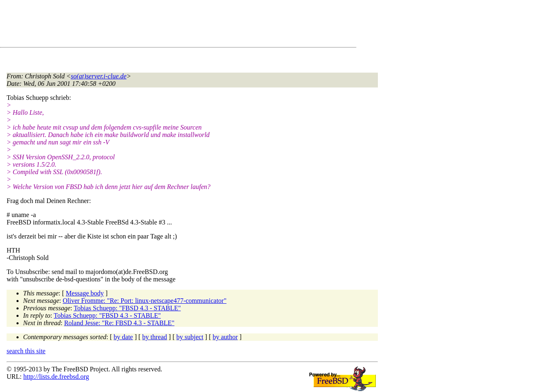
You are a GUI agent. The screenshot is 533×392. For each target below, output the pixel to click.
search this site (26, 351)
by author (225, 337)
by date (124, 337)
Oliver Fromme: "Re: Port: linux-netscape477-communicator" (145, 301)
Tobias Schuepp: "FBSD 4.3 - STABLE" (127, 308)
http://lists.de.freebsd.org (56, 377)
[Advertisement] (157, 25)
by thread (155, 337)
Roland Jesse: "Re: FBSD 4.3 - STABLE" (119, 323)
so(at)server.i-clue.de (99, 76)
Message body (85, 293)
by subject (190, 337)
